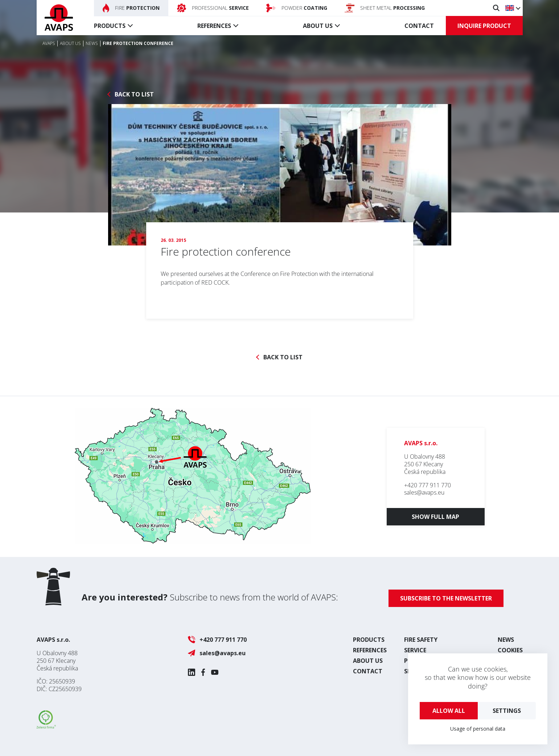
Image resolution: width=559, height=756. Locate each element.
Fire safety (421, 640)
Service (415, 650)
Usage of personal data (478, 729)
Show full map (435, 517)
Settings (507, 711)
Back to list (134, 94)
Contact (419, 26)
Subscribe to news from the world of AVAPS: (210, 597)
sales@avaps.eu (424, 492)
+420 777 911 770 (428, 485)
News (506, 640)
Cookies (510, 650)
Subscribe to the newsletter (446, 598)
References (214, 26)
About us (318, 26)
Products (110, 26)
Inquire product (484, 26)
